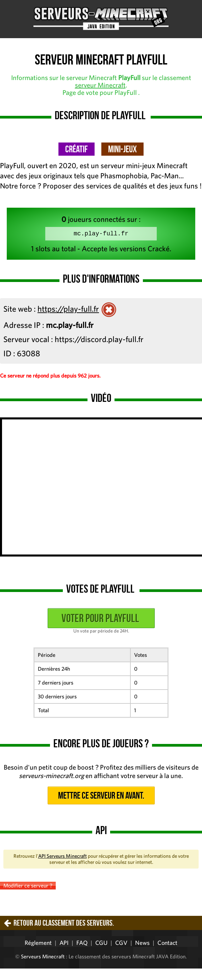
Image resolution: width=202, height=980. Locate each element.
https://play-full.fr (68, 310)
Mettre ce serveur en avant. (101, 797)
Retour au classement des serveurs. (64, 924)
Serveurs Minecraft (43, 958)
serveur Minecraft (100, 85)
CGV (121, 944)
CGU (101, 944)
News (142, 944)
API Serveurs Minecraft (62, 857)
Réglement (38, 944)
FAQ (82, 944)
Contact (167, 944)
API (64, 944)
